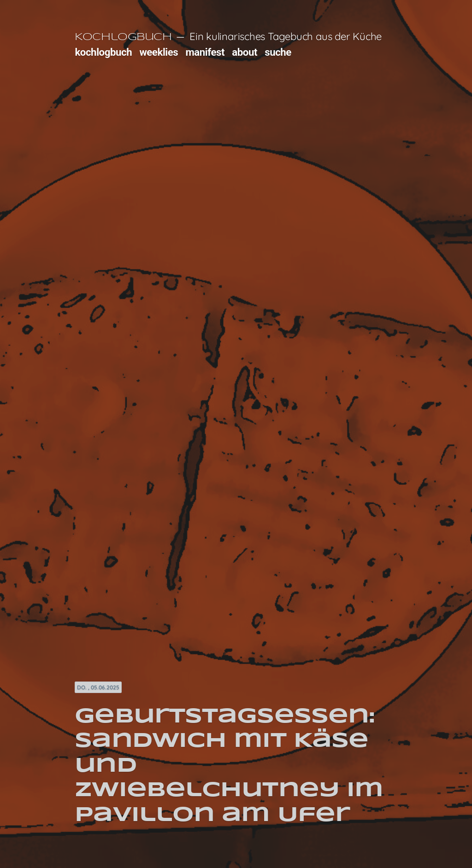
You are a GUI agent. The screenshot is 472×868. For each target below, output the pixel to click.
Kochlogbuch (123, 37)
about (245, 52)
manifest (205, 52)
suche (278, 52)
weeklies (159, 52)
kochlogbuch (103, 52)
